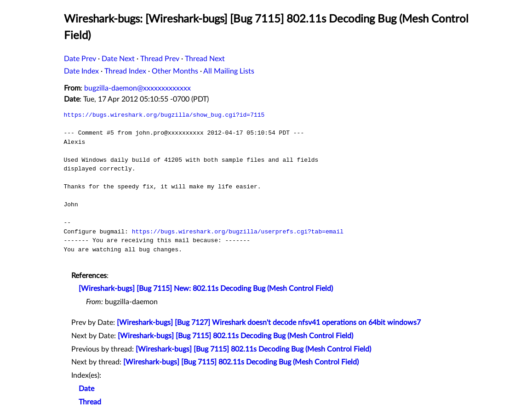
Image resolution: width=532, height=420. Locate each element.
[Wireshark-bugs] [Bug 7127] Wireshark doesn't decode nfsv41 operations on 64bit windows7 (269, 323)
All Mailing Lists (229, 71)
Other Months (175, 71)
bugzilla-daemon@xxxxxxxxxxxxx (137, 88)
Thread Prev (160, 59)
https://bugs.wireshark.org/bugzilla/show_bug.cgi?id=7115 (164, 115)
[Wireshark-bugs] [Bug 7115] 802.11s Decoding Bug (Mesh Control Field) (235, 336)
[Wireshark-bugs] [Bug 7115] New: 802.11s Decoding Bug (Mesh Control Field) (206, 289)
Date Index (81, 71)
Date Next (118, 59)
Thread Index (125, 71)
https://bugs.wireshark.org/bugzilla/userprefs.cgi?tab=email (238, 232)
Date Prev (80, 59)
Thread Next (205, 59)
